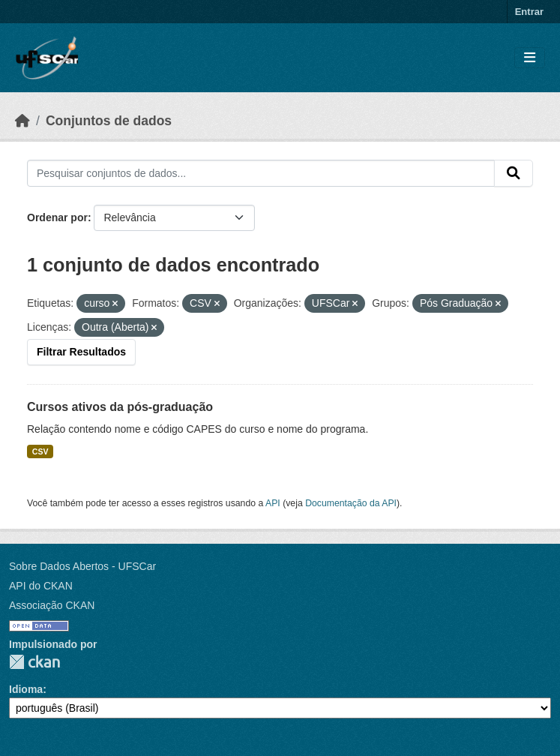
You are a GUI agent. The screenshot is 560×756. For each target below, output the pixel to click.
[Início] (22, 121)
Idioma (26, 689)
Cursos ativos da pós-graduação (120, 407)
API (273, 503)
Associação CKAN (52, 605)
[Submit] (514, 173)
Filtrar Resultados (81, 352)
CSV (40, 451)
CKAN (34, 662)
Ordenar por (57, 217)
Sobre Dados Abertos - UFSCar (82, 566)
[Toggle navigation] (530, 58)
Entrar (529, 12)
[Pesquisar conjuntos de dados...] (261, 173)
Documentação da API (351, 503)
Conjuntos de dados (109, 121)
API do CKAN (41, 586)
